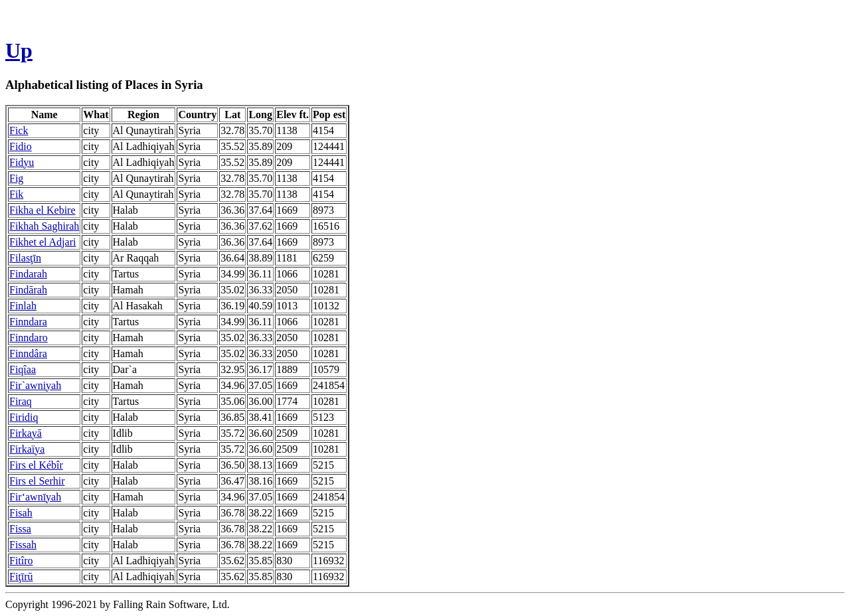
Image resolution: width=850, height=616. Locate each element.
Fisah (21, 513)
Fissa (20, 529)
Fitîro (21, 561)
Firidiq (24, 417)
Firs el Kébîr (36, 465)
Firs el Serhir (37, 481)
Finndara (28, 322)
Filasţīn (25, 258)
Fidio (21, 146)
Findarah (28, 274)
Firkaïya (27, 449)
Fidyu (22, 162)
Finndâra (28, 353)
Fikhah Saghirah (44, 226)
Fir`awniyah (35, 385)
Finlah (23, 306)
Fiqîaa (23, 369)
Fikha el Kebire (42, 210)
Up (19, 50)
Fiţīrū (21, 577)
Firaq (21, 401)
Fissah (23, 545)
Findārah (28, 290)
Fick (19, 130)
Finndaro (29, 338)
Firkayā (26, 433)
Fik (16, 194)
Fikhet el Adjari (42, 242)
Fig (16, 178)
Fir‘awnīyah (35, 497)
